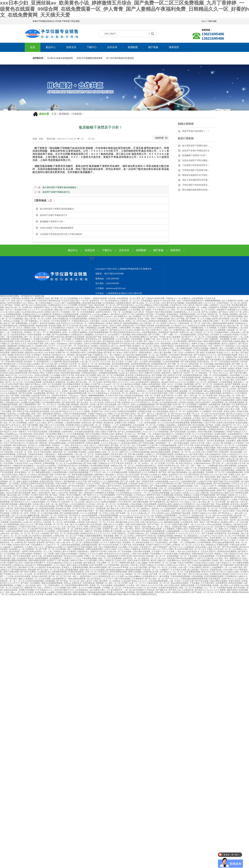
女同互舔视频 (92, 357)
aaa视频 (24, 402)
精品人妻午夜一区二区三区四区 (38, 319)
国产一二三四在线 (126, 470)
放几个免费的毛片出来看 (233, 301)
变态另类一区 (164, 350)
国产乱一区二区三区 (14, 382)
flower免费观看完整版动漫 (177, 459)
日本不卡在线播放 (118, 441)
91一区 (22, 459)
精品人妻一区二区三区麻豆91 (88, 497)
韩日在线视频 (111, 404)
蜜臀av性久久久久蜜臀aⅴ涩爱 (115, 497)
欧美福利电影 (155, 384)
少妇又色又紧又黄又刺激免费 (102, 479)
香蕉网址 (75, 359)
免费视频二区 (236, 518)
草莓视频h (222, 486)
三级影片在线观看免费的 (224, 400)
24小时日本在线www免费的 (29, 364)
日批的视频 (25, 395)
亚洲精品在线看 (145, 411)
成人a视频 (93, 326)
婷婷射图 (140, 366)
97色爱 (56, 536)
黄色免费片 (110, 475)
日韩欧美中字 (86, 314)
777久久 (77, 558)
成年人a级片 (50, 344)
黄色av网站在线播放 (219, 581)
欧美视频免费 (159, 531)
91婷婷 (91, 452)
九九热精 (135, 350)
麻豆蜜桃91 (8, 450)
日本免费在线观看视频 (84, 432)
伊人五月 (23, 529)
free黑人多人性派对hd (128, 373)
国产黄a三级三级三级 (16, 486)
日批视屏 (149, 441)
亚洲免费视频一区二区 (53, 463)
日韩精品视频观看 (99, 359)
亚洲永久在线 (158, 459)
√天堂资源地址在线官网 (229, 362)
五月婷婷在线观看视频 (140, 452)
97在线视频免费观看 (12, 314)
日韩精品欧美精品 (89, 373)
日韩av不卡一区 (53, 545)
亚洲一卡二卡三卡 (137, 583)
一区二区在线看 (10, 357)
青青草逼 (47, 355)
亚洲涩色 (151, 307)
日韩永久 (59, 482)
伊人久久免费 (169, 551)
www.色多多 (49, 353)
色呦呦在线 (19, 547)
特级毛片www (105, 380)
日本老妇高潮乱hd (90, 416)
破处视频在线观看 (223, 364)
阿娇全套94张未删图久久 (22, 339)
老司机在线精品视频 (138, 409)
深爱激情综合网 (185, 425)
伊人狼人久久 (131, 434)
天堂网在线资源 (165, 427)
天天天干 (52, 346)
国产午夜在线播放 (214, 359)
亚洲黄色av (49, 497)
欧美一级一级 (52, 504)
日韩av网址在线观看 (42, 350)
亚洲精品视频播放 (138, 307)
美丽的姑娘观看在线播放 (223, 323)
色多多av (120, 341)
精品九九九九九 (93, 502)
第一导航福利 (148, 312)
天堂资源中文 (220, 527)
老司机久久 (33, 445)
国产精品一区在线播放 (156, 314)
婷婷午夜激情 (36, 520)
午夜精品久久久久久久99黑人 (89, 484)
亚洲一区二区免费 (153, 395)
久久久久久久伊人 (165, 341)
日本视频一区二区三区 (112, 588)
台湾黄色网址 (96, 427)
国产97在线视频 (93, 434)
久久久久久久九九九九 (140, 515)
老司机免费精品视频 (121, 364)
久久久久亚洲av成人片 (111, 443)
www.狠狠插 (45, 450)
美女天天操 (226, 407)
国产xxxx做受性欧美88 (164, 441)
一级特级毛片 (150, 429)
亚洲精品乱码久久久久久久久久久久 (104, 319)
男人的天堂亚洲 (131, 511)
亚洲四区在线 (41, 346)
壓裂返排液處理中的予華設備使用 (197, 175)
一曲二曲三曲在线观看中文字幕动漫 (139, 590)
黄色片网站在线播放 (164, 312)
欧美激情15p (114, 301)
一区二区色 (85, 359)
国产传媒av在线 (91, 380)
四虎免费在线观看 (23, 518)
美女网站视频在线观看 (51, 418)
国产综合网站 (240, 588)
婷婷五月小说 (11, 375)
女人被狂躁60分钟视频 (131, 384)
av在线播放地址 (82, 590)
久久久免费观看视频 (76, 434)
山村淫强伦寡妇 (177, 316)
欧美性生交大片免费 (197, 326)
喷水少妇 (84, 326)
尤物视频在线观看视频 (108, 373)
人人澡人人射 (9, 441)
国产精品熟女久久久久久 (98, 436)
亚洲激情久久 (214, 398)
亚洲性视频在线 (162, 518)
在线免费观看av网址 (194, 303)
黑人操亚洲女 (194, 570)
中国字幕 (97, 400)
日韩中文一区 (185, 565)
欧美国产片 (52, 560)
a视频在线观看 (25, 504)
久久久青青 (199, 477)
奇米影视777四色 (86, 305)
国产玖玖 (234, 337)
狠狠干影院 (82, 574)
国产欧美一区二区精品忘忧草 (162, 457)
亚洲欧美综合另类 (151, 572)
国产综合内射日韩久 (126, 305)
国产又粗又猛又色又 (85, 457)
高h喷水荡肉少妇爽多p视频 (234, 341)
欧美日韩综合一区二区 (208, 362)
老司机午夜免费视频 (216, 441)
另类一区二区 (76, 420)
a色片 (114, 380)
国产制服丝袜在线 (19, 570)
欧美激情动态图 (163, 326)
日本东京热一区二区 (120, 393)
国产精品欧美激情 (171, 377)
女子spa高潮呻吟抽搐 (73, 463)
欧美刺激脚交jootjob (61, 359)
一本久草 (85, 301)
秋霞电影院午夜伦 (42, 307)
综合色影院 (165, 416)
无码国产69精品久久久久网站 (100, 414)
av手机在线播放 (236, 479)
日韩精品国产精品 (180, 527)
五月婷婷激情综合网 (168, 402)
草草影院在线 (216, 570)
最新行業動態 (186, 138)
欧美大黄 (63, 479)
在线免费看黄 (51, 366)
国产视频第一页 (61, 468)
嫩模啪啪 (50, 448)
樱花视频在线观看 (113, 448)
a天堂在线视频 (63, 531)
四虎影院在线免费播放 (158, 321)
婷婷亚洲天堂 (235, 307)
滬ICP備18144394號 (114, 274)
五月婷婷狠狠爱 (226, 382)
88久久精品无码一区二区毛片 (139, 420)
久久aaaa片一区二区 (111, 384)
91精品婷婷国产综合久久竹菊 (149, 371)
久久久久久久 (210, 303)
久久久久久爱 (195, 312)
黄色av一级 (33, 303)
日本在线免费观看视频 (158, 581)
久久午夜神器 (39, 368)
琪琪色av (7, 321)
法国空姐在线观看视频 (145, 400)
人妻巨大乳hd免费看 (140, 554)
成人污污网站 (24, 495)
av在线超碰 (42, 572)
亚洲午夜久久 (157, 330)
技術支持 (71, 47)
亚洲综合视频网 (93, 443)
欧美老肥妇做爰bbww (108, 459)
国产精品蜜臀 (203, 350)
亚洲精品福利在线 (102, 348)
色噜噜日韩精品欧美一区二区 (132, 398)
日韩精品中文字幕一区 (185, 434)
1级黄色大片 (177, 350)
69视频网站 (89, 335)
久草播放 (161, 425)
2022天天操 (226, 305)
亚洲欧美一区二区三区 (215, 357)
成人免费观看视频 (54, 368)
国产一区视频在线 (129, 319)
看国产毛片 (222, 491)
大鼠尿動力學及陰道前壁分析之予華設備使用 (61, 234)
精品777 (127, 594)
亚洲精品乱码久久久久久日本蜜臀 (63, 305)
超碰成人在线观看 (78, 436)
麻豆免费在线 (90, 563)
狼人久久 (180, 477)
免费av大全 (224, 529)
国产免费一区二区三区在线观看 (53, 549)
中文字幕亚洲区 (7, 452)
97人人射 (244, 509)
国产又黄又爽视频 (31, 425)
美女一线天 (142, 488)
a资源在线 (28, 563)
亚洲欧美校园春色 (76, 572)
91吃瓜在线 (25, 477)
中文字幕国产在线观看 (145, 326)
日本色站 (139, 386)
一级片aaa (180, 551)
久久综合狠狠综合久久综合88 (61, 328)
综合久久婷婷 (115, 326)
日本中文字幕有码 (217, 350)
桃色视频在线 (215, 404)
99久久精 (54, 411)
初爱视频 (5, 522)
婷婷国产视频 (126, 346)
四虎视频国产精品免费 (168, 332)
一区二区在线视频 (130, 348)
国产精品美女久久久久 (51, 391)
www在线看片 (114, 335)
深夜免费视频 (55, 432)
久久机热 (8, 520)
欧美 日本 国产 (215, 547)
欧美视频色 (84, 466)
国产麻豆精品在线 (32, 418)
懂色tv (35, 493)
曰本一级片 (241, 556)
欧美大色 (152, 536)
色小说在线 (31, 585)
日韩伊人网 (63, 518)
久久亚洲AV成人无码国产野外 (205, 452)
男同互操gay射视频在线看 (224, 542)
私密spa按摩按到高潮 (19, 373)
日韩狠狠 (50, 488)
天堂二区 (15, 515)
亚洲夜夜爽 (101, 509)
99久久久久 (224, 373)
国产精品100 (102, 429)
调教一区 (208, 375)
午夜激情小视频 (99, 594)
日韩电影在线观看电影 (134, 395)
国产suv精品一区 (92, 491)
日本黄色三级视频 (186, 402)
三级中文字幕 (210, 423)
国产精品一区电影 (13, 305)
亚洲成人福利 (64, 416)
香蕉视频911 (234, 328)
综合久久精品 (15, 312)
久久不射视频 (26, 350)
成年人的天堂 (188, 511)
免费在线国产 (83, 316)
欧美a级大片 (31, 565)
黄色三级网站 (112, 328)
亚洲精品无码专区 (207, 368)
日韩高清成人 (236, 332)
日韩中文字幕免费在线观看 (95, 344)
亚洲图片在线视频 (42, 339)
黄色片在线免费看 (197, 359)
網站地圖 (213, 21)
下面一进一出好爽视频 (122, 312)
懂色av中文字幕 (97, 371)
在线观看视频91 (171, 515)
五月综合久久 (101, 335)
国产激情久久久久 (91, 495)
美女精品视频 (236, 452)
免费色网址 (99, 475)
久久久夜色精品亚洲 (102, 576)
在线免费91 (140, 314)
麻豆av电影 (12, 495)
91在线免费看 (41, 441)
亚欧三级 (44, 511)
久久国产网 (96, 384)
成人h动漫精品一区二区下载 (141, 316)
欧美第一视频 (144, 319)
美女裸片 (81, 540)
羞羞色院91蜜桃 (165, 504)
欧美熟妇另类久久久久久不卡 (27, 310)
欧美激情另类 (43, 362)
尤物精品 (118, 355)
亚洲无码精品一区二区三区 (229, 303)
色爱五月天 (124, 452)
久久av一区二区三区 (108, 470)
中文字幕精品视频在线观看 (188, 497)
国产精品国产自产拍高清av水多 (122, 344)
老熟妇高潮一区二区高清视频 (201, 364)
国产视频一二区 (145, 434)
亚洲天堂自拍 (109, 407)
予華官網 (66, 21)
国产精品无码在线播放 (178, 472)
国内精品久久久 (59, 355)
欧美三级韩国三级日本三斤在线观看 (55, 312)
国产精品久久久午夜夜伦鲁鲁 (115, 484)
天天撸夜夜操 (138, 579)
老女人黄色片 (15, 368)
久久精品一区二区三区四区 (225, 389)
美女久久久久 (160, 366)
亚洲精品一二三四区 (61, 445)
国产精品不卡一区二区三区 (193, 337)
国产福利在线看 (69, 402)
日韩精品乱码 (77, 335)
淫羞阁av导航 (168, 348)
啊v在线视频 (77, 348)
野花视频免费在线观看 (23, 457)
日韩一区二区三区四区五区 (186, 400)
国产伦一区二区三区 (58, 576)
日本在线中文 (216, 335)
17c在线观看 (221, 368)
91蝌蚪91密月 (182, 529)
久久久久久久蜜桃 (70, 470)
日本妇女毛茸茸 (22, 463)
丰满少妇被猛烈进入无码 (132, 448)
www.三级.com (84, 538)
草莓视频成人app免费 (96, 328)
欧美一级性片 (20, 461)
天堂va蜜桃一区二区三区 (108, 563)
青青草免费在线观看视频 (82, 475)
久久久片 (26, 380)
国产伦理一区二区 (65, 438)
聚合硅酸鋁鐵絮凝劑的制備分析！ (197, 190)
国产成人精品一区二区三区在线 (146, 303)
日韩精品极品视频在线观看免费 (14, 560)
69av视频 (172, 486)
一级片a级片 (239, 513)
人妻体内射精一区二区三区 (189, 323)
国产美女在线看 (26, 393)
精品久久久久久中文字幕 (152, 585)
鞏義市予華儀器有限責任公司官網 (47, 21)
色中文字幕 (37, 556)
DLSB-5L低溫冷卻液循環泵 (60, 58)
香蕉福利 (203, 373)
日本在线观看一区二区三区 (145, 425)
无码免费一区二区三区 (215, 472)
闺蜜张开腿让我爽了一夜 (213, 321)
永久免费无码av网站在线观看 (115, 450)
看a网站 (224, 522)
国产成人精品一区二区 (155, 579)
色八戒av (236, 353)
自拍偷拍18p (187, 339)
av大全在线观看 (123, 339)
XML (203, 21)
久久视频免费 (56, 362)
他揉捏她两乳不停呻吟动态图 (120, 556)
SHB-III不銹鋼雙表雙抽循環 (90, 58)
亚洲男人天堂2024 (169, 323)
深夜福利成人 (51, 454)
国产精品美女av (225, 513)
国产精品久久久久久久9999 (121, 330)
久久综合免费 (45, 579)
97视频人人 (113, 368)
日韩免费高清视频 (95, 353)
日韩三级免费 (145, 461)
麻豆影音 (139, 459)
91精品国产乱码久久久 (41, 395)
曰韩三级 (144, 522)
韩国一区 (70, 509)
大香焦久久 (48, 588)
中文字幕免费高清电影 (51, 402)
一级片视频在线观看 (184, 348)
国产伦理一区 (83, 427)
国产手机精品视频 (111, 438)
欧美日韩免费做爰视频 (99, 332)
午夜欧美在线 (17, 332)
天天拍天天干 (185, 515)
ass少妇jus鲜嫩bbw (144, 305)
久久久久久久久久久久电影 (195, 488)
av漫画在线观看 (162, 482)
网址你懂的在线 (20, 445)
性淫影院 (189, 477)
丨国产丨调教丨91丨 (170, 335)
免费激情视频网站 (45, 565)
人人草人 (242, 495)
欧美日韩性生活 (123, 350)
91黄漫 (196, 495)
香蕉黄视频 (50, 457)
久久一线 (108, 355)
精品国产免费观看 (233, 384)
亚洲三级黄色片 (119, 427)
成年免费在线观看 (195, 386)
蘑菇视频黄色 (56, 332)
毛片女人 (9, 310)
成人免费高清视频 (214, 393)
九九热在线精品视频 (191, 389)
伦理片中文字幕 (68, 375)
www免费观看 (149, 448)
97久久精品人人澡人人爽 (190, 502)
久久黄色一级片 (181, 395)
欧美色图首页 (215, 579)
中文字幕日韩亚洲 (191, 475)
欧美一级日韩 (230, 520)
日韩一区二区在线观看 (44, 371)
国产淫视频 (67, 339)
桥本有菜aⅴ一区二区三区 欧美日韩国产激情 (149, 393)
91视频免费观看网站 (89, 418)
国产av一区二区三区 (12, 536)
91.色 (5, 312)
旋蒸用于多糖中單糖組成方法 (56, 192)
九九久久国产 (60, 303)
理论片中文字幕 (97, 389)
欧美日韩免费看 (35, 335)
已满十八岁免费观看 (178, 393)
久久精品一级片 (132, 362)
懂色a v (22, 579)
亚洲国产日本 (97, 411)
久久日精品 (93, 459)
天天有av (195, 436)
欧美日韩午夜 (168, 395)
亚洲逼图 (103, 416)
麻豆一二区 (5, 332)
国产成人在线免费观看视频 (181, 321)
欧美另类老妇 (96, 524)
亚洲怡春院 (130, 371)
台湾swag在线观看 (121, 307)
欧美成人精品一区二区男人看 (116, 337)
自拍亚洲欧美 (49, 382)
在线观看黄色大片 (151, 576)
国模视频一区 (23, 409)
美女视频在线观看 (188, 335)
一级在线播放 (175, 389)
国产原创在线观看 (149, 538)
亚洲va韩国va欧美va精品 (56, 486)
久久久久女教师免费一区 (91, 513)
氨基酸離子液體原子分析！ (52, 221)
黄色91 (14, 400)
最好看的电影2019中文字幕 (75, 482)
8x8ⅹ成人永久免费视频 (215, 330)
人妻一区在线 (83, 389)
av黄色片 (53, 518)
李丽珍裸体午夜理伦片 (52, 414)
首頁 (33, 47)
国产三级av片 (150, 341)
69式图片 (4, 438)
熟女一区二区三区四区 (119, 583)
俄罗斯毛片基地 (195, 341)
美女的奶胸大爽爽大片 (139, 337)
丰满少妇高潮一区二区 (65, 484)
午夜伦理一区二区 (218, 316)
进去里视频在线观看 (72, 384)
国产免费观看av (32, 321)
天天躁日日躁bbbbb (196, 393)
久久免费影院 (206, 411)
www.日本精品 (162, 448)
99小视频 (136, 328)
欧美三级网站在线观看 (185, 585)
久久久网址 (80, 328)
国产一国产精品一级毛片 (130, 527)
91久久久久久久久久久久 (65, 427)
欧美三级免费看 (174, 337)
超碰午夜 (198, 321)
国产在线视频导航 (158, 502)
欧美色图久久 (15, 549)
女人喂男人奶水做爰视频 (150, 362)
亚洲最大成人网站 (87, 391)
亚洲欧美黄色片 (69, 511)
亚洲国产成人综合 (142, 330)
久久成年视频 (135, 310)
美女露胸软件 (56, 558)
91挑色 (37, 511)
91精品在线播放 (39, 502)
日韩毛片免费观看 (186, 563)
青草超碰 (98, 531)
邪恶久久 (46, 538)
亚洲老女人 (67, 567)
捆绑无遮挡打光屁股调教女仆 (232, 418)
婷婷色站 (79, 529)
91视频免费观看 (213, 344)
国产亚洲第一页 (193, 319)
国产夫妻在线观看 (189, 362)
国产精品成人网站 (37, 373)
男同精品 (71, 355)
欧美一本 (67, 332)
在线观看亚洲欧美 (124, 303)
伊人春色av (118, 353)
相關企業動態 (186, 124)
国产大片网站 (154, 335)
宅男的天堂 (88, 348)
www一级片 (176, 511)
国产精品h (145, 475)
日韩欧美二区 (17, 513)
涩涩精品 (24, 484)
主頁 (54, 114)
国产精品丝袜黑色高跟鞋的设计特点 (125, 332)
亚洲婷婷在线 (179, 330)
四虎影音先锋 (128, 326)
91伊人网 (137, 312)
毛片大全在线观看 (232, 482)
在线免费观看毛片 (236, 434)
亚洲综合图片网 (183, 457)
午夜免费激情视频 (90, 558)
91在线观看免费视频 (79, 319)
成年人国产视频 (178, 319)
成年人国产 (179, 429)
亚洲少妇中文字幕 (23, 341)
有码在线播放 (9, 479)
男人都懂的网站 (230, 359)
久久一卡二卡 (210, 588)
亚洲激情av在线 (80, 407)
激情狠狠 (75, 404)
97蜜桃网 (107, 427)
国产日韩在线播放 (184, 366)
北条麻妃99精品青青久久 (69, 398)
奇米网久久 (198, 366)
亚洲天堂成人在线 (107, 357)
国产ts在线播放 (76, 344)
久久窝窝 (187, 414)
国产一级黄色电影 (153, 438)
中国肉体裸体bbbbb (80, 321)
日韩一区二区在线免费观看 (83, 312)
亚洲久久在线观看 (70, 409)
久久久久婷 (62, 346)
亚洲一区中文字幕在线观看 (40, 452)
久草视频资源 (79, 339)
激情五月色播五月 (213, 479)
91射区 (31, 423)
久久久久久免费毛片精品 (111, 542)
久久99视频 (206, 319)
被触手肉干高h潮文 (165, 400)
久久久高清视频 (76, 563)
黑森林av (188, 495)
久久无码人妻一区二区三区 (27, 427)
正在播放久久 (145, 511)
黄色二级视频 (8, 355)
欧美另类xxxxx (77, 445)
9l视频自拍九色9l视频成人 (24, 466)
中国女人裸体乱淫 (89, 310)
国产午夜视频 (208, 533)
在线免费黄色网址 (150, 332)
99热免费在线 (222, 583)
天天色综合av (107, 491)
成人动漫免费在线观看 (235, 402)
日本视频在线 (231, 576)
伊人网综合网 (83, 461)
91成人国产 (79, 307)
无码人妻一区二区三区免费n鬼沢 (177, 371)
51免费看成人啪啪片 (39, 470)
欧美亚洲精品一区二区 (25, 472)
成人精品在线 (129, 355)
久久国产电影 (57, 307)
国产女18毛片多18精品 (231, 398)
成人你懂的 (147, 310)
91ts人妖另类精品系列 (140, 382)
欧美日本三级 (89, 420)
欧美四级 (41, 542)
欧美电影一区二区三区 (156, 556)
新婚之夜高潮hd (26, 371)
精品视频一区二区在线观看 (191, 391)
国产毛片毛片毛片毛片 (85, 509)
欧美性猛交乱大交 (94, 339)
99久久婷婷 (169, 585)
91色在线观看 (137, 339)
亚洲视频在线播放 (170, 438)
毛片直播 (184, 420)
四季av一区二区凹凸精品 (136, 321)
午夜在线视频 (212, 337)
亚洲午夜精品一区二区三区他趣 (223, 538)
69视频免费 (213, 466)
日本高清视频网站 (221, 375)
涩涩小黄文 (230, 409)
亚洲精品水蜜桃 (172, 391)
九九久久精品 (41, 423)
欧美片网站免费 (205, 432)
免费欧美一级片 (217, 348)
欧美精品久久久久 (38, 429)
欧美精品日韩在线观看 (142, 531)
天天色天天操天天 (209, 551)
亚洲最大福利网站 (230, 314)
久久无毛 (111, 522)
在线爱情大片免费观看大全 (228, 310)
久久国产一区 (75, 520)
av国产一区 (53, 441)
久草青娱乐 (63, 364)
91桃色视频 (225, 436)
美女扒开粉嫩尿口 (74, 495)
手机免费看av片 (215, 511)
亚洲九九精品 (230, 411)
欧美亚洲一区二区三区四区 (137, 463)
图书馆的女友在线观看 (75, 337)
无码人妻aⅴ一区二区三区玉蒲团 (110, 391)
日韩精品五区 (23, 389)
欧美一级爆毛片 (20, 432)
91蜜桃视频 (61, 457)
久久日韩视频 (211, 328)
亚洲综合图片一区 (179, 357)
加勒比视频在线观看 (212, 341)
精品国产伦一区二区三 (232, 425)
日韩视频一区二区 (116, 359)
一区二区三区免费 (157, 463)
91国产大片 (5, 301)
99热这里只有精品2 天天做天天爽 (26, 398)
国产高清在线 (63, 420)
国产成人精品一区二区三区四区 (89, 382)
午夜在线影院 (6, 565)
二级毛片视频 (79, 357)
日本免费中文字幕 (233, 348)
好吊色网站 (151, 398)
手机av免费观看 (223, 504)
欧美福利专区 (207, 389)
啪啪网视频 (90, 307)
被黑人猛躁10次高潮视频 (28, 482)
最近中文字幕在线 (104, 307)
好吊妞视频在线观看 (165, 454)
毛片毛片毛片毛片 (55, 429)
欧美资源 (130, 375)
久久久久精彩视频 (186, 380)
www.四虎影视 (47, 310)
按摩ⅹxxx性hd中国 (60, 493)
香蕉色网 (32, 570)
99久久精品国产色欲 (206, 504)
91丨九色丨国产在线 (110, 366)
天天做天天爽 (201, 511)
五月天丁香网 (83, 527)
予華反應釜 (75, 21)
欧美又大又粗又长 (84, 477)
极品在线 (112, 429)
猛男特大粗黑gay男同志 (178, 328)
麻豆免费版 (165, 576)
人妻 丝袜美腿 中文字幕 (77, 386)
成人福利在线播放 (161, 411)
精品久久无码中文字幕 (66, 574)
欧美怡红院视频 (236, 583)
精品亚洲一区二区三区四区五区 (55, 515)
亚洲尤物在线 (241, 488)
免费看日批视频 (79, 441)
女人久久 (82, 588)
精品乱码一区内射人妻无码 (92, 404)
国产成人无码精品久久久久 (34, 348)
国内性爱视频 (70, 522)
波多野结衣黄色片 (104, 312)
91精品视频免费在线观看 (205, 491)
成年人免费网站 (36, 497)
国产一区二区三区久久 (34, 337)
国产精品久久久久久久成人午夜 (214, 475)
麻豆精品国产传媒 (94, 337)
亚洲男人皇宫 (235, 475)
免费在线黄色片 (146, 353)
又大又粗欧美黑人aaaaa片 (101, 316)
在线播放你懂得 (222, 332)
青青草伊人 (142, 391)
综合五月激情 (229, 511)
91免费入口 (150, 454)
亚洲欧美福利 (221, 434)
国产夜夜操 (98, 423)
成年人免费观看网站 (28, 404)
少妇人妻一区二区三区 (82, 330)
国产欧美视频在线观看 (228, 355)
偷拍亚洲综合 (84, 468)
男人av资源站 (223, 518)
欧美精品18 (61, 509)
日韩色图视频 (21, 391)
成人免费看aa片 (121, 316)
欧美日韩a (207, 323)
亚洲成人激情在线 (114, 323)
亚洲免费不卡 (172, 533)
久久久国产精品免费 (139, 567)
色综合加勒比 (39, 434)
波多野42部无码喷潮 (221, 319)
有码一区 (168, 330)
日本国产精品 (203, 335)
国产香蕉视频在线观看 (209, 436)
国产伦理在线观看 (178, 432)
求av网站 (71, 382)
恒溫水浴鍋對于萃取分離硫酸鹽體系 (57, 228)
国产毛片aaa (177, 414)
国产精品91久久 (29, 468)
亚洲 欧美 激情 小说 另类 (121, 454)
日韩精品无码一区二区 (64, 529)
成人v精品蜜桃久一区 (39, 386)
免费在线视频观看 (66, 454)
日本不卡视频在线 (176, 470)
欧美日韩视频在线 (61, 319)
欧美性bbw (27, 368)
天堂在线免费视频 (207, 556)
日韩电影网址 (190, 542)
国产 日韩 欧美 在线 (187, 484)
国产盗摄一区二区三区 (120, 445)
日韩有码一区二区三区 (130, 301)
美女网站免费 (64, 404)
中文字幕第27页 (54, 502)
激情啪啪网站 (78, 491)
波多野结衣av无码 (127, 500)
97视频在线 (98, 355)
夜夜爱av (145, 486)
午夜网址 (208, 386)
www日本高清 (229, 371)
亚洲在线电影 (55, 511)
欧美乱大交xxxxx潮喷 (93, 529)
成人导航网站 (162, 355)
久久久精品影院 (226, 468)
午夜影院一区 (190, 350)
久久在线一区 (31, 574)
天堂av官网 (119, 468)
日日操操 (179, 384)
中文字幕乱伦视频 (8, 409)
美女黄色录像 (26, 434)
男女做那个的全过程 (20, 386)
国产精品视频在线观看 (152, 529)
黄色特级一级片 (76, 493)
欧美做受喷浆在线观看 (40, 411)
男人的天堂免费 (133, 475)
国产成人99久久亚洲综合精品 (34, 305)
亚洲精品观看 (193, 411)
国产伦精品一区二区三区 (170, 540)
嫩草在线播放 (172, 520)
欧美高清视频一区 (63, 330)
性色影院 (83, 452)
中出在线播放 (107, 585)
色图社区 (15, 477)
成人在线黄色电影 (143, 470)
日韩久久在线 (109, 513)
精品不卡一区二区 (90, 364)
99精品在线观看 (10, 459)
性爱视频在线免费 (188, 314)
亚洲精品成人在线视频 (88, 470)
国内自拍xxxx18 (156, 522)
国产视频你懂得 (227, 565)
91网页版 (62, 459)
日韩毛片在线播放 (201, 348)
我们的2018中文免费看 (40, 409)
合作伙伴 (112, 47)
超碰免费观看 (109, 339)
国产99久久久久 (205, 400)
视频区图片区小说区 (239, 558)
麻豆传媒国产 (15, 551)
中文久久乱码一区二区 (221, 536)
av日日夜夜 (234, 585)
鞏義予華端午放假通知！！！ (196, 131)
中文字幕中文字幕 (127, 366)
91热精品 (79, 341)
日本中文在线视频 (125, 495)
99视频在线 (241, 470)
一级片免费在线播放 (181, 443)
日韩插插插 (187, 418)
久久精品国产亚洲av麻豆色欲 (40, 529)
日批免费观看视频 (191, 518)
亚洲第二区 (236, 339)
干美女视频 (126, 335)
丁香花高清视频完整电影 (191, 377)
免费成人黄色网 (235, 368)
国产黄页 (163, 472)
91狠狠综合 (190, 353)
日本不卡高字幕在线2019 (14, 443)
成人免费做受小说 (30, 549)
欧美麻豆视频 (57, 450)
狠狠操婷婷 (63, 366)
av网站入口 (56, 339)
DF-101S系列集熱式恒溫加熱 (120, 58)
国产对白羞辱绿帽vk (61, 335)
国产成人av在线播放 (36, 486)
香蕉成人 (157, 346)
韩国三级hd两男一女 (92, 450)
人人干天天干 (169, 477)
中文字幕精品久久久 (162, 310)
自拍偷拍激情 (171, 509)
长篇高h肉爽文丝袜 (72, 429)
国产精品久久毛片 (19, 344)
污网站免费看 (125, 328)
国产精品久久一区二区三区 (59, 348)
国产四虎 (74, 531)
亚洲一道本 (176, 301)
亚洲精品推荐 (195, 420)
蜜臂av (122, 420)
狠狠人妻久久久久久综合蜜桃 (67, 310)
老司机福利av (177, 416)
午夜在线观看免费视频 (66, 316)
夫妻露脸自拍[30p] (143, 375)
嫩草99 (51, 436)
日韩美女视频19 (46, 303)
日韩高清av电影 (112, 389)
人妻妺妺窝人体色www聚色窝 (44, 380)
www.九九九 (175, 482)
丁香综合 (83, 395)
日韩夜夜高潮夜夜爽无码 (193, 301)
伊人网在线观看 (180, 341)
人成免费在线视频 (72, 423)
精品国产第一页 (215, 314)
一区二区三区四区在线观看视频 (156, 493)
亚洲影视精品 (133, 357)
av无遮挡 (197, 418)
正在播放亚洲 (187, 522)
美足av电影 (147, 527)
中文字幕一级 (172, 463)
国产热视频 (157, 375)
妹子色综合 (103, 326)
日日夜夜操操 (109, 303)
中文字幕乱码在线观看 (166, 307)
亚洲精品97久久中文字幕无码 (75, 368)
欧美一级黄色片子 (217, 346)
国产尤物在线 (30, 542)
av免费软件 (193, 368)
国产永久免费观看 (210, 418)
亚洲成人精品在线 (202, 520)
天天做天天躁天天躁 (71, 301)
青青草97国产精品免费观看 (29, 316)
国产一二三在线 (22, 470)
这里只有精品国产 (203, 402)
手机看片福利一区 (63, 475)
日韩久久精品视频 (161, 305)
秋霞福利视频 (94, 386)
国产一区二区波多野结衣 (79, 346)
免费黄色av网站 (14, 348)
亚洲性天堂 (168, 491)
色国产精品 (64, 504)
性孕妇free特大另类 (20, 497)
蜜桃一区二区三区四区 (206, 310)
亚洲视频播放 (126, 425)
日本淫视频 (9, 463)
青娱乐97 (158, 301)
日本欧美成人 (185, 344)
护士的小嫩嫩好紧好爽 (177, 386)
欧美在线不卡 (241, 450)
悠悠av (225, 479)
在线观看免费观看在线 (140, 364)
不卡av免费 (56, 341)
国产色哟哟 (34, 450)
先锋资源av (231, 346)
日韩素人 (235, 477)
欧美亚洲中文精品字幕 (55, 337)
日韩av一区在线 (213, 443)
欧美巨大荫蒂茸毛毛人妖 (29, 357)
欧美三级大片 (17, 301)
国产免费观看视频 (20, 323)
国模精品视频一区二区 (145, 355)
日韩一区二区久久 (15, 328)
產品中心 (51, 47)
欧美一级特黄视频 (163, 344)
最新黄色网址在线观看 (78, 479)
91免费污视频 (24, 414)
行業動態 (77, 114)
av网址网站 (213, 488)
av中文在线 (134, 520)
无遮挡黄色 (14, 330)
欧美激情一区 (194, 307)
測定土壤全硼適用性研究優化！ (197, 180)
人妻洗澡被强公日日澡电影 (150, 377)
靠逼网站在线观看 (185, 486)
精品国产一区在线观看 (194, 450)
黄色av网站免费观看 (228, 466)
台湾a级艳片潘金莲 (116, 321)
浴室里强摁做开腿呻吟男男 (130, 380)
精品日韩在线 (87, 398)
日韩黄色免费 (195, 529)
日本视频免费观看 (127, 368)
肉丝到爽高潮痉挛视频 (92, 303)
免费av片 (23, 475)
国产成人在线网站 (210, 312)
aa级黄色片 (214, 305)
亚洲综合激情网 (21, 377)
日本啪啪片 (37, 355)
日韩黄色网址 (68, 432)
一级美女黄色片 (85, 576)
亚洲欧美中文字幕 (57, 386)
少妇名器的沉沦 (216, 493)
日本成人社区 (121, 560)
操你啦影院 (213, 382)
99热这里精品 (26, 416)
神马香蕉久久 (181, 368)
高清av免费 (218, 411)
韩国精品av (211, 545)
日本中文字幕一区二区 (130, 509)
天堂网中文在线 (53, 373)
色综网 (175, 344)
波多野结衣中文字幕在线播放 (168, 418)
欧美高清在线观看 (130, 443)
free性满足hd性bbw (30, 312)
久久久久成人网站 (212, 407)
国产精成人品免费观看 (206, 353)
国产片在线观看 (48, 316)
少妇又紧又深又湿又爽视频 (173, 303)
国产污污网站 (23, 488)
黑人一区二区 (43, 332)
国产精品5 (218, 371)
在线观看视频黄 (74, 303)
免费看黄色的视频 (147, 357)
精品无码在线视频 (235, 316)
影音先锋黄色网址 (224, 531)
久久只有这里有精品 (205, 434)
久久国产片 (199, 339)
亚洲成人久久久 (224, 353)
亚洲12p (67, 583)
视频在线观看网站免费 (77, 393)
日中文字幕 (202, 314)
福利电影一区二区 (64, 357)
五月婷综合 (105, 377)
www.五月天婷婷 (162, 316)
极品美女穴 (233, 491)
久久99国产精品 (236, 567)
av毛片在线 (76, 416)
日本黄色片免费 (163, 357)
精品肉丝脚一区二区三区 (105, 305)
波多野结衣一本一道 (99, 301)
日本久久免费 (168, 549)
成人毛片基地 (118, 362)
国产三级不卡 (220, 416)
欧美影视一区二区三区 (145, 500)
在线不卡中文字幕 (186, 445)
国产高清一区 (34, 391)
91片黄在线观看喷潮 (76, 443)
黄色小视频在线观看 (36, 461)
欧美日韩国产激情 (36, 344)
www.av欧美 (180, 441)
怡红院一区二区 (191, 373)
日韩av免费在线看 (229, 438)
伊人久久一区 (198, 414)
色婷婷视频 (189, 384)
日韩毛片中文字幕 (113, 402)
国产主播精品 (11, 366)
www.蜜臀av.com (240, 549)
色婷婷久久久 (158, 509)
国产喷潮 (108, 353)
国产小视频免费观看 (159, 486)
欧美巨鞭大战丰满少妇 (217, 326)
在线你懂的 (95, 321)
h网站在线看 (31, 540)
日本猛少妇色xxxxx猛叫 (205, 563)
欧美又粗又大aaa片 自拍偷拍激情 (188, 427)
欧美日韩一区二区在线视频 (185, 404)
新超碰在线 (219, 384)
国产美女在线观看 (231, 547)
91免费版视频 (40, 393)
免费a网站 (226, 404)
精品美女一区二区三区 (151, 558)
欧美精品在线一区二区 (202, 515)
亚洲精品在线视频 (165, 536)
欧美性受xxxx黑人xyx (109, 346)
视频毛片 (171, 366)
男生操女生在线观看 (25, 441)
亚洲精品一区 (30, 332)
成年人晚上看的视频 (195, 330)
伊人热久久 (125, 438)
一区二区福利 (134, 479)
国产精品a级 (64, 560)
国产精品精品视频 (164, 404)
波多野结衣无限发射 (149, 350)
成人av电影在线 (143, 368)
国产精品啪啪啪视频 (29, 330)
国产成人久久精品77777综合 (233, 540)
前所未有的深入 (88, 429)
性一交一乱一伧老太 (162, 527)
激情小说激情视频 (11, 572)
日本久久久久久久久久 (47, 407)
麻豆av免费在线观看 (213, 391)
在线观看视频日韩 (159, 364)
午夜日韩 (9, 509)
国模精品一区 (180, 536)
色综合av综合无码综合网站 (163, 368)
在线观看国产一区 (163, 443)
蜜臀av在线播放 (135, 572)
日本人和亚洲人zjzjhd (229, 427)
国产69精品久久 (46, 427)
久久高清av (32, 475)
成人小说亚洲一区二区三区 (202, 332)
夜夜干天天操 (127, 416)
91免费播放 (133, 436)
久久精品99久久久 (179, 326)
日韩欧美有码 (79, 438)
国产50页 (230, 416)
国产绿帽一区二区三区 (178, 364)
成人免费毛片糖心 (98, 590)
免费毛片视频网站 (80, 332)
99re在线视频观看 (90, 515)
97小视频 (47, 335)
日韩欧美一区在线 (65, 500)
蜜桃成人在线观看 (159, 470)
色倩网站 (37, 554)
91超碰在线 (68, 307)
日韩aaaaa (74, 395)
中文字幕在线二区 (79, 323)
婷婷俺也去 (12, 527)
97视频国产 (165, 570)
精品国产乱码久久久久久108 (174, 382)
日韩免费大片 (190, 504)
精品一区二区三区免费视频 (183, 310)
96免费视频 (50, 581)
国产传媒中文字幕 (21, 411)
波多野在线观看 (12, 350)
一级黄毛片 (68, 558)
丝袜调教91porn (12, 434)
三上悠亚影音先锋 (226, 488)
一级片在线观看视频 (14, 337)
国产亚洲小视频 (197, 454)
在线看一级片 (135, 482)
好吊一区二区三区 (74, 542)
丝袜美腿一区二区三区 (237, 330)
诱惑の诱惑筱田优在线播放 (111, 511)
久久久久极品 (60, 565)
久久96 (117, 414)
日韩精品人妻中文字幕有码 (156, 389)
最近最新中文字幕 (11, 416)
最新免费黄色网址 (44, 472)
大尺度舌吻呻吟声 (231, 461)
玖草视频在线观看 (120, 472)
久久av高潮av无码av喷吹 (107, 420)
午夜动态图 (235, 545)
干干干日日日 (68, 341)
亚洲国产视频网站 (204, 461)
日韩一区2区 (178, 353)
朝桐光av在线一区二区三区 (36, 328)
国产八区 (124, 482)
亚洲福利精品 (173, 314)
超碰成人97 (233, 495)
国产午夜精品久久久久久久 (205, 355)
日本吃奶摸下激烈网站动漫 (49, 301)
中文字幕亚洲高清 (209, 497)
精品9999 (226, 477)
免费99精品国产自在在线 (203, 554)
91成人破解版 (142, 563)
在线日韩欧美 (45, 493)
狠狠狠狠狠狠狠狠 (147, 404)
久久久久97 (147, 432)
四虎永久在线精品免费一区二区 (166, 420)
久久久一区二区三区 (70, 400)
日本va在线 (133, 547)
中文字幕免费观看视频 (193, 407)
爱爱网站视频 (197, 423)
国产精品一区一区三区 (57, 393)
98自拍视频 (235, 375)
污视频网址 (203, 404)
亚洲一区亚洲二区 (32, 513)
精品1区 (7, 323)
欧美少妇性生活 (63, 323)
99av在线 (166, 301)
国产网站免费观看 (211, 427)
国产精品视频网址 (63, 488)
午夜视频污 (92, 486)
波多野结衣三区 (176, 475)
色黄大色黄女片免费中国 (106, 432)
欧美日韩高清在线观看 (148, 468)
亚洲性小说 (184, 332)
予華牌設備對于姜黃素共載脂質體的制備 (197, 170)
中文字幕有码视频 (204, 585)
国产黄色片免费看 (28, 572)
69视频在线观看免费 (24, 538)
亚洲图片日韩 (150, 339)
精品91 (204, 398)
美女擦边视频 (34, 402)
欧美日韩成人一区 (210, 529)
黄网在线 (43, 443)
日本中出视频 (32, 459)
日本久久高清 (110, 411)
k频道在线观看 (18, 353)
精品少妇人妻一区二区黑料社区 (19, 307)
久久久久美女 (78, 488)
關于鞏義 (153, 47)
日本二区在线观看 (139, 445)
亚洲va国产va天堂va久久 (11, 425)
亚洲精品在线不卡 (26, 346)
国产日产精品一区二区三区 (159, 524)
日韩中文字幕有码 (199, 457)
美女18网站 (72, 588)
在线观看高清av (181, 312)
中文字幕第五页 (125, 502)
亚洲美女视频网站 (109, 502)
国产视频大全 (162, 590)
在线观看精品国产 (183, 346)
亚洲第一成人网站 (70, 391)
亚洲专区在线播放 (48, 323)
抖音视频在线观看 (202, 438)
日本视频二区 (18, 321)
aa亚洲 (104, 321)
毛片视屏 (173, 567)
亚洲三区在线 (190, 429)
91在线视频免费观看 (98, 368)
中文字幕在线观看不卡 (61, 321)
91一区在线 (154, 402)
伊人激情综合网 (136, 429)
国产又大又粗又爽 (71, 326)
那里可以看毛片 (131, 353)
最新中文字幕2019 (33, 384)
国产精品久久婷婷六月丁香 (230, 312)
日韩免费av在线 (12, 402)
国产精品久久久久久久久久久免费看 (75, 411)
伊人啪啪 (66, 377)
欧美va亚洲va (112, 488)
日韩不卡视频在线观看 (160, 319)
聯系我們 (174, 47)
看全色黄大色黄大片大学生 (23, 359)
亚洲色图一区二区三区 (114, 371)
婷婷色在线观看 (143, 542)
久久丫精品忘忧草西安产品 (92, 448)
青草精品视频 (105, 364)
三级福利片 (49, 477)
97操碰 (204, 307)
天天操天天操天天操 (27, 527)
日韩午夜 (134, 565)
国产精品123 (179, 491)
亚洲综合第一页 (166, 468)
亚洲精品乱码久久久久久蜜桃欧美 (37, 314)
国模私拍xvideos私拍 (34, 353)
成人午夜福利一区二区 (150, 323)
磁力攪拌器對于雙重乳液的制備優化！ (60, 187)
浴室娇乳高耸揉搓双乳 (169, 588)
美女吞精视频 (234, 533)
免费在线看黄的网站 (119, 418)
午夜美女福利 (104, 445)
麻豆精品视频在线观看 (161, 452)
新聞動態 (133, 47)
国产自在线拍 (11, 579)
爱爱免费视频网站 (131, 323)
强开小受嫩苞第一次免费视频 (217, 339)
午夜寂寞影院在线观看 (211, 506)
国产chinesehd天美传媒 (215, 414)
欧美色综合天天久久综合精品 (142, 497)
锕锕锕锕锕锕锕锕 (213, 301)
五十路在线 (45, 321)
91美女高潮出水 (193, 551)
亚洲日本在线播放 (203, 445)
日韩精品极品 (147, 301)
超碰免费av (203, 429)
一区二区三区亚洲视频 (77, 459)
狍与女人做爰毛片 (101, 330)
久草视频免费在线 (110, 547)
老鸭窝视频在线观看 (50, 479)
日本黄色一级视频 (192, 416)
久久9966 (165, 423)
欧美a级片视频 (55, 326)
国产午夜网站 (86, 400)
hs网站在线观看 (94, 588)
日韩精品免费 (30, 301)
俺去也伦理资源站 (200, 346)
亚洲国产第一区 (62, 353)
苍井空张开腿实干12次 (17, 303)
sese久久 (9, 457)
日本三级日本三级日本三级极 (196, 305)
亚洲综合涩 (130, 359)
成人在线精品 (157, 515)
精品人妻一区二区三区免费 (214, 502)
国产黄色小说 (113, 509)
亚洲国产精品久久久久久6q (180, 409)
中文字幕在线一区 (21, 520)
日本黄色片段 (176, 305)
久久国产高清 (217, 520)
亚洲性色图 (22, 454)
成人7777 (107, 472)
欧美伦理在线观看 (133, 407)
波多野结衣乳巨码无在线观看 (42, 484)
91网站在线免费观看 (14, 531)
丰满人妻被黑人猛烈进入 (236, 429)
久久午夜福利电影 (161, 432)
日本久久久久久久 (240, 484)
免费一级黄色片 (69, 389)
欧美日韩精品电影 (140, 335)
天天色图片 (34, 323)
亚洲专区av (12, 414)
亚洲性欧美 (61, 382)
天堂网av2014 (172, 565)
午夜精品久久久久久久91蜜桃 (91, 554)
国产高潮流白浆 (65, 407)
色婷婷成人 (146, 509)
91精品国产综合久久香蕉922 (197, 316)
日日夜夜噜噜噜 (131, 377)
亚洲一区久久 (168, 384)
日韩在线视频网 (150, 504)
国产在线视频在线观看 (69, 513)
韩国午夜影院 (168, 346)
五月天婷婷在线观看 (33, 382)
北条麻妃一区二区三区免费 (113, 386)
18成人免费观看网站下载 (155, 386)
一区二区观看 (13, 484)
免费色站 (120, 434)
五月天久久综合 (181, 359)
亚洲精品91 (57, 314)
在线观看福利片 (129, 457)
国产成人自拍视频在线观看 (130, 432)
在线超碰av (116, 348)
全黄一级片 (70, 524)
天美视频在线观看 (71, 314)
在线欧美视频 (206, 470)
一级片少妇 (144, 436)
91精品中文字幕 (215, 380)
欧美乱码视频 (242, 423)
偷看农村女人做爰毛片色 (172, 373)
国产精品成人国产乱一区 (65, 461)
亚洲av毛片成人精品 (93, 341)
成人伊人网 (182, 307)
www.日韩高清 (36, 463)
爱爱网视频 (224, 337)
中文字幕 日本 (229, 391)
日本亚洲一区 (75, 364)
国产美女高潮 (60, 371)
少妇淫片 (120, 407)
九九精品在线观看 (239, 436)
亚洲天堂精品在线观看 (24, 509)
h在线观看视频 (104, 310)
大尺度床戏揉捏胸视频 (226, 556)
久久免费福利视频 (165, 429)
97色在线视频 (136, 504)
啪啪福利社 (156, 382)
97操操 (154, 475)
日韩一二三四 (200, 486)
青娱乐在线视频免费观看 (52, 583)
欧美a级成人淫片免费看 (86, 375)
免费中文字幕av (199, 344)
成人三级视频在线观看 (155, 533)
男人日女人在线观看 (48, 459)
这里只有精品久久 (222, 500)
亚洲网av (95, 346)
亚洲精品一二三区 (110, 400)
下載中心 (92, 47)
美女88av (4, 380)
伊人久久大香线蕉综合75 (99, 393)
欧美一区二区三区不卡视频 (72, 536)
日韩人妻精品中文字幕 (172, 375)
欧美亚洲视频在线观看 (157, 409)
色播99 (145, 384)
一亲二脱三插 (219, 377)
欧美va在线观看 (42, 375)
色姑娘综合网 (42, 326)
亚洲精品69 (240, 323)
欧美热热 (179, 495)
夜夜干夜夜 (218, 482)
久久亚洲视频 (240, 468)
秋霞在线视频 (175, 448)
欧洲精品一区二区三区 (142, 346)
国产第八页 (104, 418)
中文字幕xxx (207, 371)
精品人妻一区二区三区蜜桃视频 (111, 375)
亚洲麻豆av (228, 524)
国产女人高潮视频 (56, 423)
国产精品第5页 (214, 522)
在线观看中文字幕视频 (218, 307)
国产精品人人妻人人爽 (56, 542)
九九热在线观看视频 (171, 362)
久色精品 (202, 540)
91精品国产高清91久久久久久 (22, 438)
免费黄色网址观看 (186, 509)
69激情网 (161, 520)
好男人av (135, 404)
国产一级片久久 (148, 414)
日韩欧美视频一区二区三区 (206, 509)
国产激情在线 (109, 341)
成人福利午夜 (233, 502)
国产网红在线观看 (64, 506)
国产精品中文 (6, 432)
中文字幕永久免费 (179, 570)
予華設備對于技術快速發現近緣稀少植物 (197, 185)
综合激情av (139, 416)
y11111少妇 (194, 493)
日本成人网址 (229, 380)
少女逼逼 (4, 551)
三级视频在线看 (197, 328)
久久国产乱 (205, 536)
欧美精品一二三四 (46, 330)
